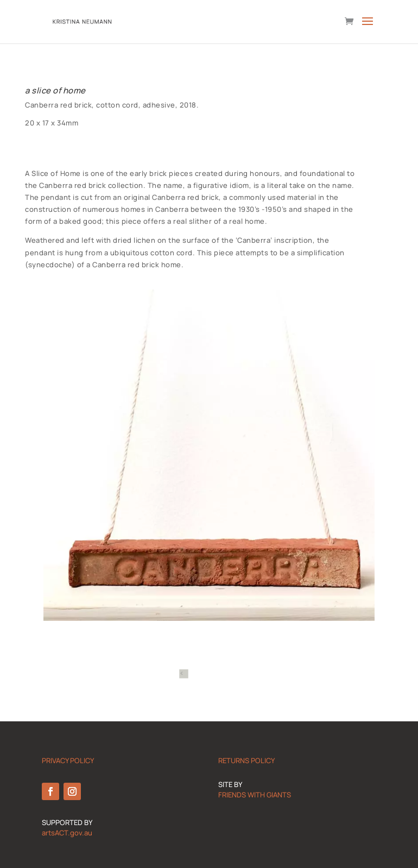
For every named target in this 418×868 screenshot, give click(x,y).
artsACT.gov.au (67, 833)
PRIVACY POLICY (68, 760)
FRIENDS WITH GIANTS (255, 795)
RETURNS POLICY (246, 760)
